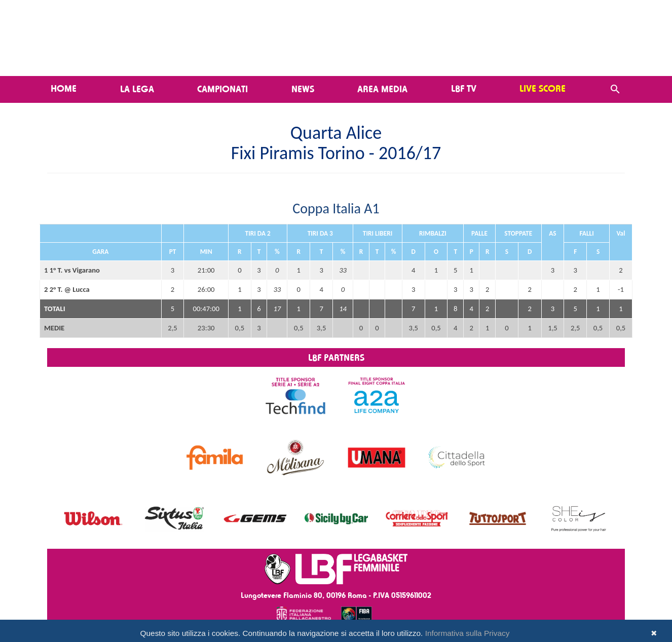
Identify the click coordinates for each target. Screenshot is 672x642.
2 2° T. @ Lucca (67, 289)
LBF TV (464, 88)
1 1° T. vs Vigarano (72, 270)
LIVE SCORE (543, 88)
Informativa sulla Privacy (468, 633)
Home (64, 88)
